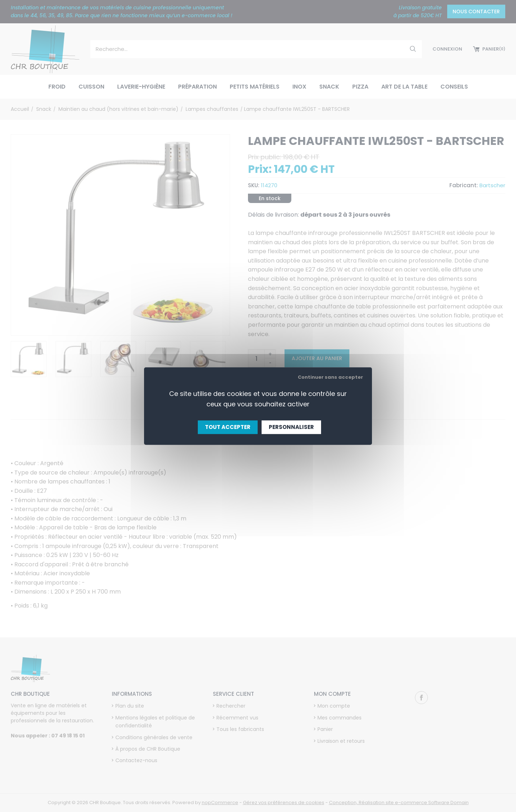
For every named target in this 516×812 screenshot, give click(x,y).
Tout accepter (228, 427)
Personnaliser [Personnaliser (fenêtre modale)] (291, 427)
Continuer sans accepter (330, 377)
